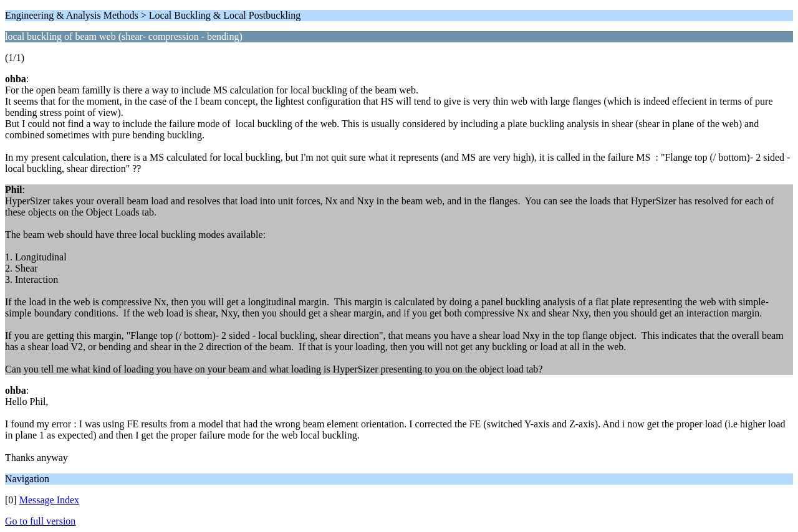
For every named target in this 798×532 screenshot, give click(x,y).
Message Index (49, 500)
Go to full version (40, 521)
